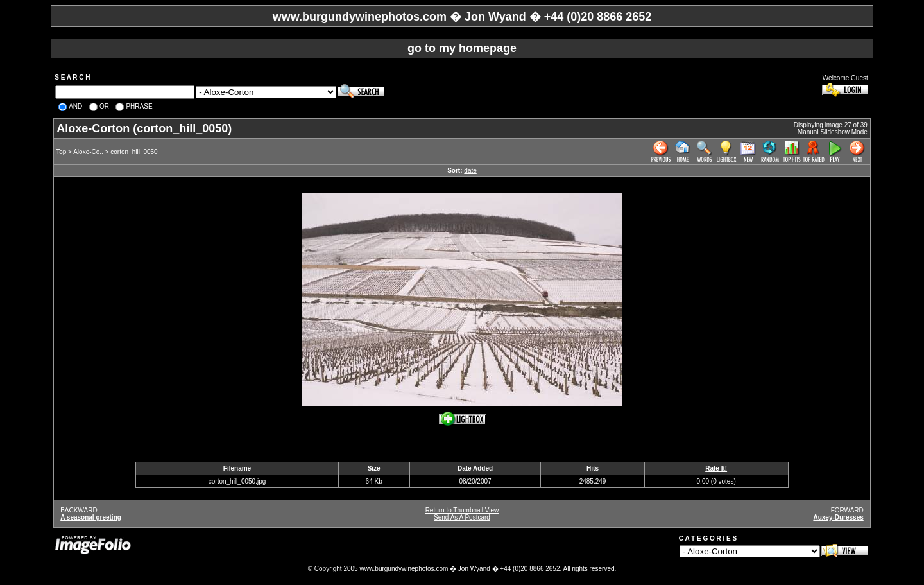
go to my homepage (462, 48)
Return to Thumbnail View (462, 510)
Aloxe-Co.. (88, 152)
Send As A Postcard (462, 517)
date (470, 170)
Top (61, 152)
